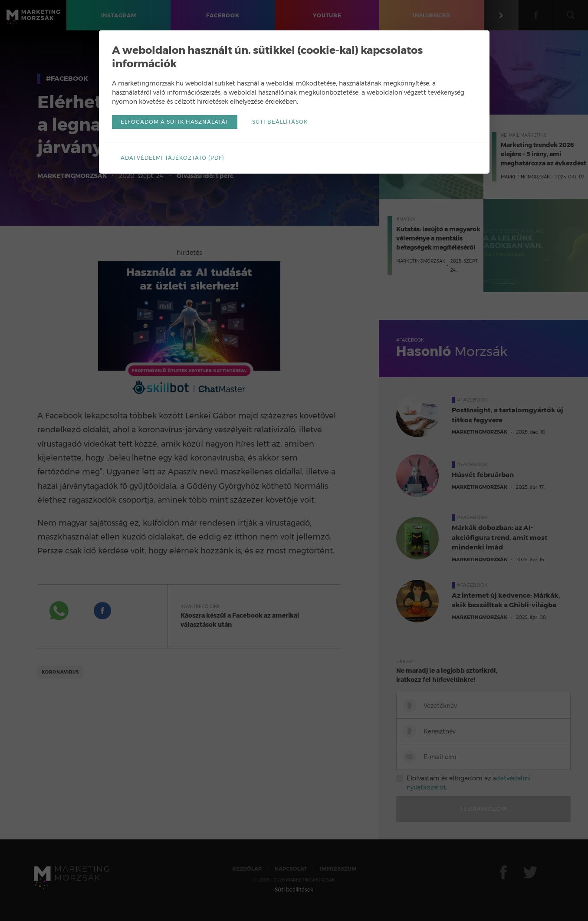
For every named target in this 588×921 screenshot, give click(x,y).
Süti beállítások (280, 122)
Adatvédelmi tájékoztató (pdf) (172, 158)
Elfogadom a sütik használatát (175, 122)
